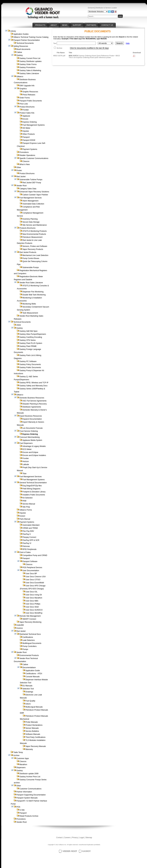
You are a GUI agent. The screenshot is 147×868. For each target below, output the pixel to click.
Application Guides (21, 34)
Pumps (25, 649)
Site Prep (26, 507)
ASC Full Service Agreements (34, 401)
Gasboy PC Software (28, 361)
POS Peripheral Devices (32, 568)
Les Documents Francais (33, 428)
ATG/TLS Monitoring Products (35, 231)
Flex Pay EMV (28, 531)
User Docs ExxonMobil (35, 583)
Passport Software (30, 561)
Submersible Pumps (31, 267)
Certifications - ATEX (34, 674)
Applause (26, 116)
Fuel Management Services (31, 198)
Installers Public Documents (34, 495)
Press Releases (29, 95)
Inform (28, 704)
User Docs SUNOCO (34, 610)
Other (19, 167)
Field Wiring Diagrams (31, 489)
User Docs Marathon (34, 598)
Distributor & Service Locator (106, 8)
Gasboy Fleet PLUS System (31, 343)
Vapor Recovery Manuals (36, 746)
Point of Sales (25, 552)
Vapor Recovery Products (33, 249)
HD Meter (26, 128)
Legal (82, 838)
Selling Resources (21, 46)
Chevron (26, 161)
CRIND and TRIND (30, 528)
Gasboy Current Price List (30, 58)
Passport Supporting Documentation (31, 795)
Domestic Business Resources (32, 398)
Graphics (23, 89)
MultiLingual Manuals (34, 707)
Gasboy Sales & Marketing (30, 70)
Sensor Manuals (32, 728)
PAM (24, 501)
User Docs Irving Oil (34, 595)
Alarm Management (30, 201)
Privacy (75, 838)
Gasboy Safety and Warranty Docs (33, 386)
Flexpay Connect (29, 537)
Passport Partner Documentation (27, 40)
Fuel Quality (30, 701)
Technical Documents (25, 43)
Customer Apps (23, 758)
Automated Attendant (31, 525)
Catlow (19, 52)
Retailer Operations (27, 155)
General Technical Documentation (33, 483)
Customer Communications (30, 789)
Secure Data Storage (31, 222)
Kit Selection (28, 498)
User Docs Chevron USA (36, 577)
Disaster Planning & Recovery (35, 404)
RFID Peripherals (29, 549)
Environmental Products (29, 655)
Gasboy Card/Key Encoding (31, 337)
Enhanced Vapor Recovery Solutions (34, 192)
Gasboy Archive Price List (30, 777)
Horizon (26, 461)
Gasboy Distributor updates (30, 61)
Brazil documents (23, 49)
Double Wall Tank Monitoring (34, 295)
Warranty (29, 749)
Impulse (26, 131)
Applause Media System (32, 440)
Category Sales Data (28, 189)
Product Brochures (27, 107)
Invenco (20, 628)
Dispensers (21, 768)
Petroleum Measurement (32, 237)
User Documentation (31, 571)
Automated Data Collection (33, 204)
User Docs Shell (32, 607)
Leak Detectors (29, 640)
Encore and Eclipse (30, 452)
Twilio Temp (18, 752)
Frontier (26, 110)
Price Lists (24, 104)
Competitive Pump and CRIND (35, 555)
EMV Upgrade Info (27, 86)
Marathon (23, 765)
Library (13, 31)
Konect (22, 516)
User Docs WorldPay (34, 613)
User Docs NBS (32, 601)
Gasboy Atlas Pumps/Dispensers (33, 334)
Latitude (26, 464)
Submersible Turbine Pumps (31, 180)
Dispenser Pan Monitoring (33, 292)
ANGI (19, 325)
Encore (25, 119)
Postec (19, 170)
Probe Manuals (32, 722)
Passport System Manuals (27, 798)
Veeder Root (21, 186)
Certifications (28, 637)
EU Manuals (27, 686)
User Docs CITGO (33, 580)
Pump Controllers (30, 646)
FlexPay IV (27, 543)
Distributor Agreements (32, 407)
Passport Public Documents (31, 101)
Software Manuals (33, 734)
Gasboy (20, 55)
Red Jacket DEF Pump (32, 183)
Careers (67, 838)
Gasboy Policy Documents (30, 364)
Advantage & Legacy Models (34, 446)
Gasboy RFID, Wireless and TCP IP (34, 383)
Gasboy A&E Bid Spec (28, 331)
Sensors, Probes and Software (35, 246)
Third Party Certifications (35, 737)
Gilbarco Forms (26, 510)
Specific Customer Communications (34, 158)
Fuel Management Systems (34, 125)
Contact (59, 838)
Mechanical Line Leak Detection (35, 255)
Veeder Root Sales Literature (31, 283)
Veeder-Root (21, 822)
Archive (16, 755)
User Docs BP (31, 574)
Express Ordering (30, 122)
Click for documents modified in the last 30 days (89, 48)
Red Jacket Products (28, 252)
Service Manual (29, 504)
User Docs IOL (32, 592)
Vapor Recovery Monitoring (30, 622)
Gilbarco (20, 77)
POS (18, 807)
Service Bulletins (32, 731)
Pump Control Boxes (31, 258)
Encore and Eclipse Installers (34, 455)
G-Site (22, 810)
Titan (24, 474)
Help (128, 43)
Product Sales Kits (27, 113)
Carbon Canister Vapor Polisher (35, 195)
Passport (26, 137)
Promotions (24, 152)
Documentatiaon (29, 668)
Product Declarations (34, 725)
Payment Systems (30, 149)
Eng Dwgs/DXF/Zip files (32, 486)
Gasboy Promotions (27, 67)
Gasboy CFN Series (28, 340)
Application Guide (33, 671)
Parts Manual (25, 519)
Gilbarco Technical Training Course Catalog (31, 37)
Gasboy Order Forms (28, 64)
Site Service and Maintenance (35, 225)
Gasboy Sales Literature (29, 73)
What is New (25, 164)
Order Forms (25, 98)
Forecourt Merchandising (30, 437)
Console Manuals (33, 677)
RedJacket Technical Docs (30, 634)
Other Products (29, 134)
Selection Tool (28, 689)
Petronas (26, 546)
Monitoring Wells (29, 304)
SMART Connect (29, 619)
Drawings (29, 692)
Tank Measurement (30, 313)
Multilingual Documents (32, 643)
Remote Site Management (30, 616)
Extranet (91, 8)
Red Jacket (21, 177)
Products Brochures (27, 228)
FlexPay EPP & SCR (31, 540)
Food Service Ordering (29, 431)
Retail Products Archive (29, 816)
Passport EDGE (29, 140)
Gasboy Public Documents (30, 367)
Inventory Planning (30, 219)
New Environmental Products (34, 234)
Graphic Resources (30, 92)
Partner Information (24, 792)
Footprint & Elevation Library (34, 492)
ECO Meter (27, 449)
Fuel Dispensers (26, 443)
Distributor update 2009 (29, 774)
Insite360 (20, 625)
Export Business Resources (31, 416)
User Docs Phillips (33, 604)
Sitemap (89, 838)
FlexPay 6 (26, 534)
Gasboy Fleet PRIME (28, 346)
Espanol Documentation (32, 419)
